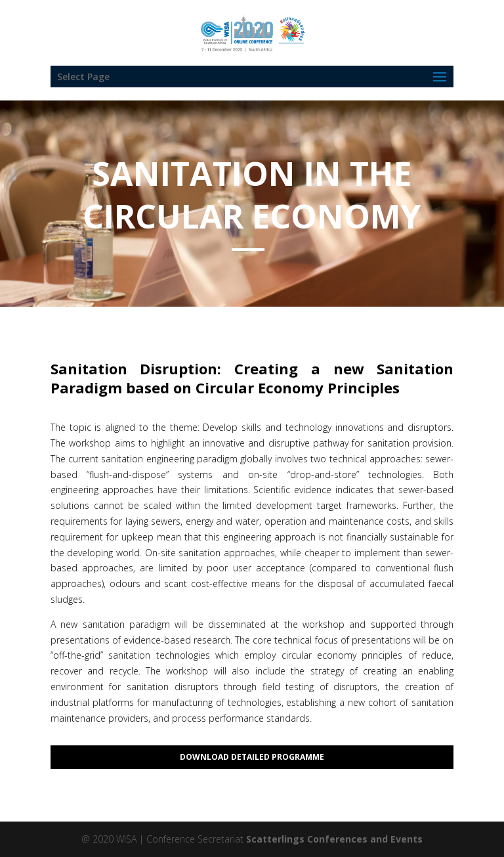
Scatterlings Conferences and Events (334, 839)
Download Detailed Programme (252, 757)
